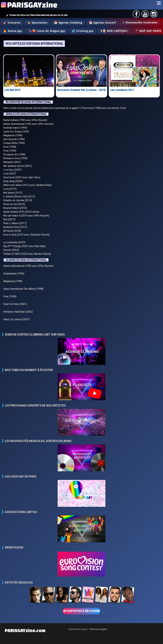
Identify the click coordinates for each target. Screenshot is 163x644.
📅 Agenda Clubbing (68, 23)
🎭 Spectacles (37, 23)
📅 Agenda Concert (102, 23)
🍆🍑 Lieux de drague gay (47, 31)
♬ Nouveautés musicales (140, 22)
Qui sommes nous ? (78, 629)
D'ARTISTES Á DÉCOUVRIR (81, 611)
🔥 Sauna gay (13, 31)
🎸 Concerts (12, 23)
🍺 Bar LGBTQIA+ (115, 31)
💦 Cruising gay (83, 31)
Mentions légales (99, 629)
